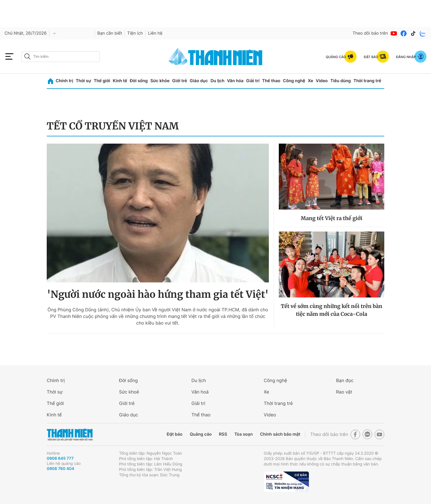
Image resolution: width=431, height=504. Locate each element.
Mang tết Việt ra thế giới (332, 218)
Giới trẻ (179, 81)
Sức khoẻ (129, 392)
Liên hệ (155, 33)
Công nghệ (294, 81)
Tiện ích (135, 33)
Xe (310, 81)
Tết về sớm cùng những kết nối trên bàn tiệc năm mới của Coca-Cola (332, 310)
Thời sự (83, 81)
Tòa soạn (244, 434)
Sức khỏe (160, 81)
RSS (223, 434)
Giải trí (253, 81)
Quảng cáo (201, 434)
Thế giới (102, 81)
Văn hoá (200, 392)
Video (322, 81)
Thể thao (271, 81)
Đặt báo (175, 434)
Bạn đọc (345, 380)
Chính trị (64, 81)
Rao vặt (344, 392)
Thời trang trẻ (367, 81)
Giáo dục (199, 81)
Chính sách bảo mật (280, 434)
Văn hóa (235, 81)
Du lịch (217, 81)
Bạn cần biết (110, 33)
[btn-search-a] (27, 56)
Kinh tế (120, 81)
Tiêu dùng (341, 81)
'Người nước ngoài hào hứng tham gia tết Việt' (158, 294)
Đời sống (139, 81)
